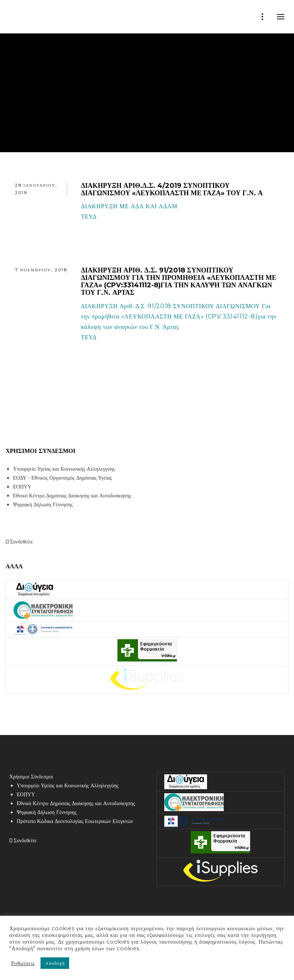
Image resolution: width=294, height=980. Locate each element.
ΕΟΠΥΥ (22, 487)
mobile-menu (281, 17)
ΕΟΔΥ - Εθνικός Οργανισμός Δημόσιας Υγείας (62, 478)
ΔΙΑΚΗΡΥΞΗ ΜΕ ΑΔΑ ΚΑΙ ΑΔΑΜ (129, 206)
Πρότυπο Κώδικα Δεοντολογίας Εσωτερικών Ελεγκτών (75, 821)
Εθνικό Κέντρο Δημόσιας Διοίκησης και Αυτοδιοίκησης (72, 496)
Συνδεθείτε (19, 542)
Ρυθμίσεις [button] (23, 963)
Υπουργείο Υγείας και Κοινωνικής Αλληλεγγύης (64, 469)
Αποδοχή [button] (55, 963)
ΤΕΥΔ (89, 217)
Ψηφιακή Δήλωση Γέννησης (43, 504)
